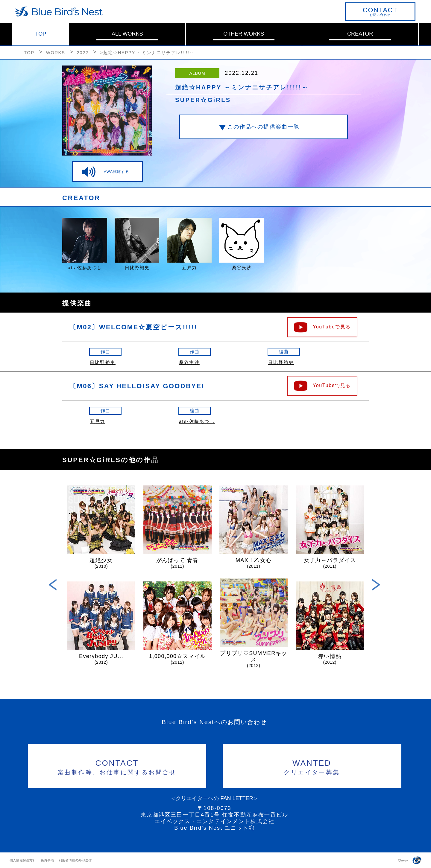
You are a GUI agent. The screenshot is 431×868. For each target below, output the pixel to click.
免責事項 (47, 860)
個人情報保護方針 (23, 860)
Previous (53, 585)
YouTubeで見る (332, 326)
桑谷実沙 (189, 362)
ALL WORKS (127, 34)
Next (376, 585)
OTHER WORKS (244, 34)
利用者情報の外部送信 (75, 860)
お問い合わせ (380, 11)
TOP (41, 34)
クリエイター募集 (312, 766)
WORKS (56, 52)
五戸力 (98, 421)
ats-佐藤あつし (197, 421)
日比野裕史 (103, 362)
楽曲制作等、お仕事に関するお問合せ (117, 766)
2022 (82, 52)
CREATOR (360, 34)
